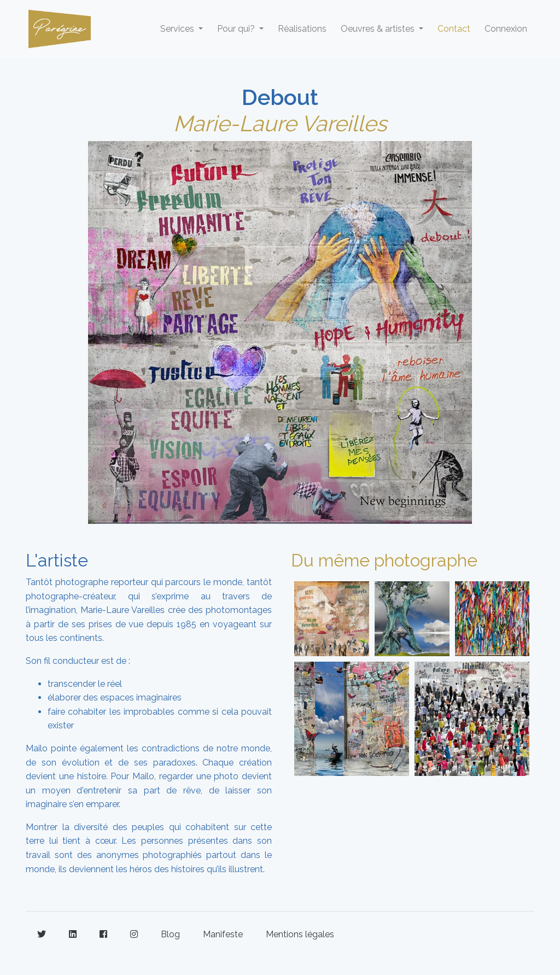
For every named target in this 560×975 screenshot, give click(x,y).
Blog (170, 934)
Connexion (506, 29)
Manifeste (223, 934)
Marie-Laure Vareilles (280, 123)
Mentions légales (300, 934)
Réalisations (302, 29)
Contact (454, 29)
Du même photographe (384, 560)
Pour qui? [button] (237, 29)
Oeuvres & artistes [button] (379, 29)
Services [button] (178, 29)
